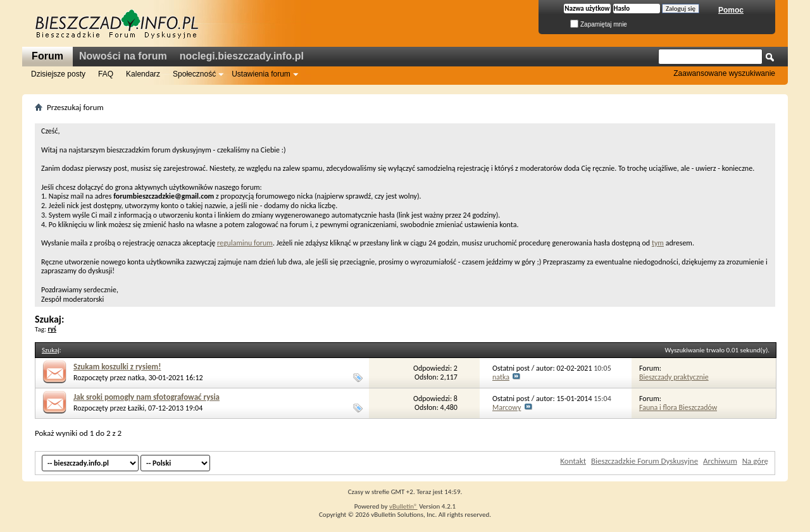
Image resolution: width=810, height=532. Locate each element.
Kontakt (573, 461)
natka (136, 378)
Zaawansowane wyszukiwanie (724, 73)
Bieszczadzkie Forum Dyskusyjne (645, 461)
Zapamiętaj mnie (599, 24)
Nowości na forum (123, 56)
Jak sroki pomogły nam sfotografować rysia (146, 397)
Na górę (755, 461)
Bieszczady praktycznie (674, 377)
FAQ (106, 74)
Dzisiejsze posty (58, 74)
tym (658, 243)
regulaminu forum (245, 243)
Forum (47, 56)
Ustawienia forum (261, 74)
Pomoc (731, 10)
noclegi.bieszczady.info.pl (242, 56)
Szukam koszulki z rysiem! (117, 367)
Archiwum (720, 461)
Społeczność (194, 74)
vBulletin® (403, 506)
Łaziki (136, 408)
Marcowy (507, 407)
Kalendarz (143, 74)
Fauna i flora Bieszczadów (678, 407)
